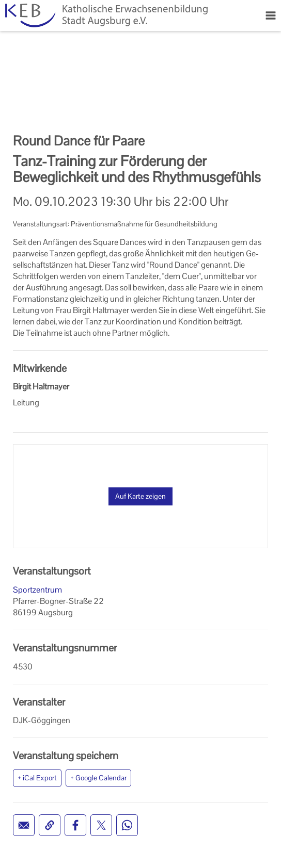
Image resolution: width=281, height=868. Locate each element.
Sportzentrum (37, 590)
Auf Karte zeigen (140, 496)
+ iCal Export (37, 778)
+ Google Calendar (98, 778)
